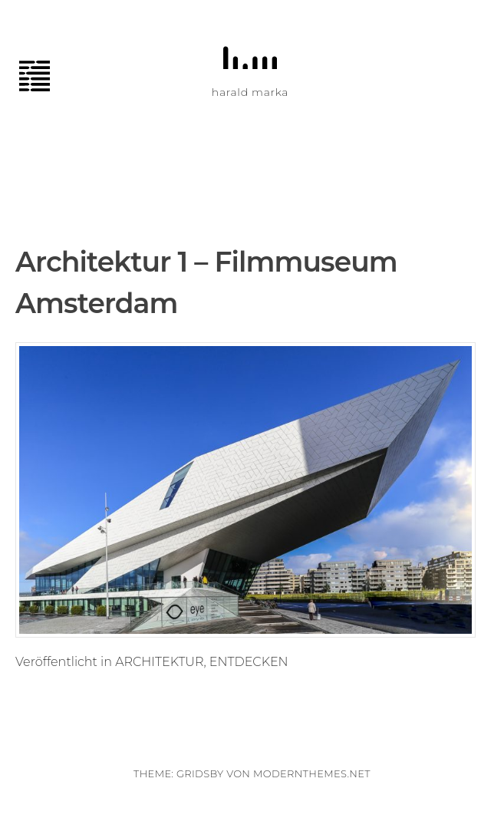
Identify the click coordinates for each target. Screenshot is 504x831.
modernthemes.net (312, 773)
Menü (42, 76)
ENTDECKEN (249, 662)
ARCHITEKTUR (159, 662)
